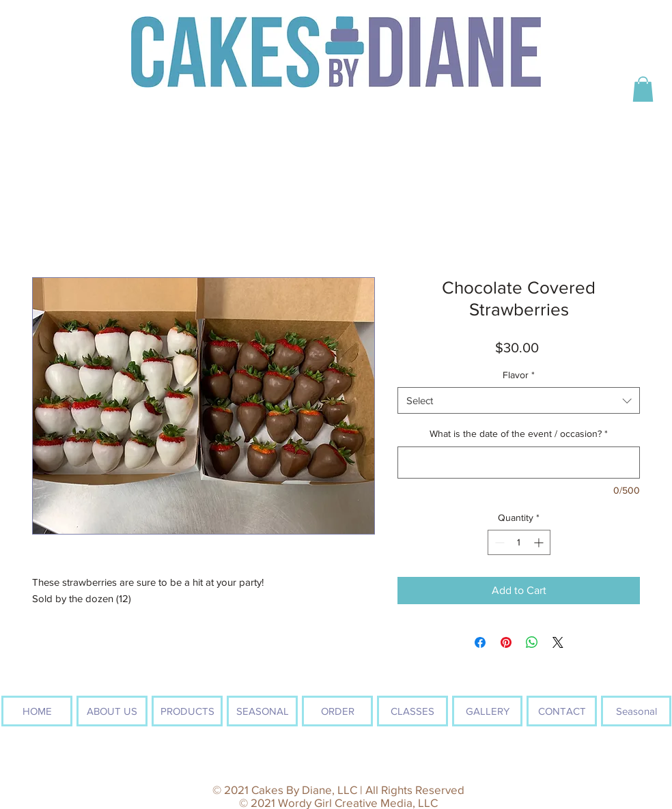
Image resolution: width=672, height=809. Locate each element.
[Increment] (540, 542)
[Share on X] (558, 642)
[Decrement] (498, 542)
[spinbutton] (519, 542)
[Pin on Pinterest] (506, 642)
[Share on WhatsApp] (532, 642)
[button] (643, 89)
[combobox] (519, 400)
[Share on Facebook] (480, 642)
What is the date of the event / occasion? (519, 434)
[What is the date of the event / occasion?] (519, 463)
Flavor (519, 375)
